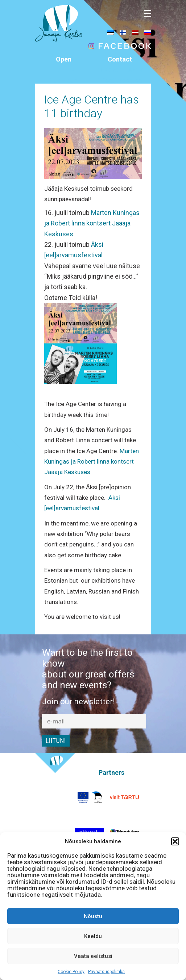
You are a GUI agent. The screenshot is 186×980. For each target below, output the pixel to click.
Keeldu (93, 936)
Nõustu (93, 916)
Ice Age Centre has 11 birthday (92, 106)
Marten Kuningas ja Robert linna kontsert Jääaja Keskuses (92, 223)
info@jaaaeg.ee (120, 80)
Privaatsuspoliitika (106, 972)
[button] (175, 841)
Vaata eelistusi (93, 956)
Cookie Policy (71, 972)
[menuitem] (111, 32)
